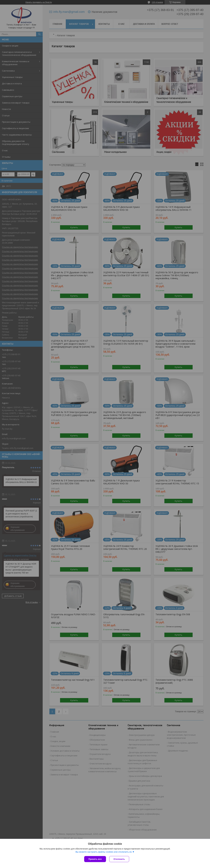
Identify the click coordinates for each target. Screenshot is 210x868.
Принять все (95, 859)
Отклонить (119, 859)
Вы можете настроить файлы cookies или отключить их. (104, 852)
